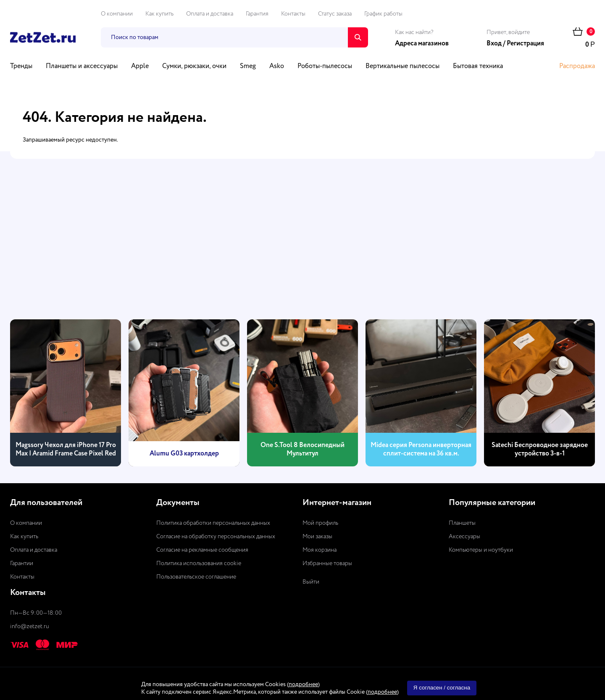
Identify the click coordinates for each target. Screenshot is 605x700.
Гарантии (22, 563)
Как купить (159, 14)
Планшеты (462, 523)
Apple (140, 66)
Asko (277, 66)
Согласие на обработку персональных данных (216, 537)
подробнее (303, 684)
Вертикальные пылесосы (402, 66)
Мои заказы (317, 537)
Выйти (311, 582)
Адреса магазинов (422, 44)
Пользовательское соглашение (196, 577)
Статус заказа (335, 14)
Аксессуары (464, 537)
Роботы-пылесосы (325, 66)
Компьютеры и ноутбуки (481, 550)
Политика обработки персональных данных (213, 523)
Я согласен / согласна (442, 688)
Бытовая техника (478, 66)
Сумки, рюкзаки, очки (194, 66)
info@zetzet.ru (30, 626)
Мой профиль (320, 523)
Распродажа (577, 66)
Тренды (21, 66)
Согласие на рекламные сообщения (202, 550)
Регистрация (525, 44)
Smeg (248, 66)
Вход (494, 44)
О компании (117, 14)
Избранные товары (327, 563)
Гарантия (257, 14)
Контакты (293, 14)
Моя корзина (320, 550)
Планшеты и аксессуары (82, 66)
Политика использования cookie (199, 563)
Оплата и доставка (210, 14)
